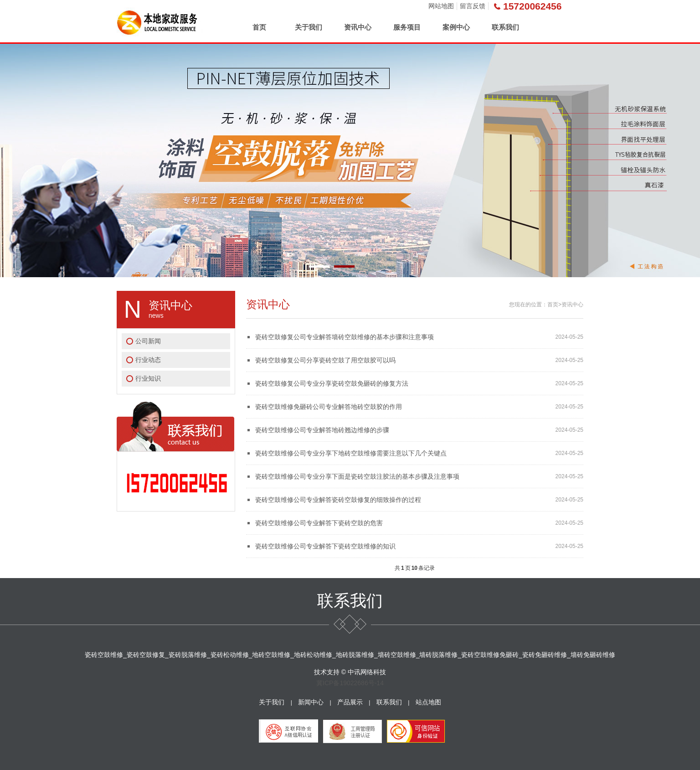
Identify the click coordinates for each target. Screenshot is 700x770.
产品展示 (350, 702)
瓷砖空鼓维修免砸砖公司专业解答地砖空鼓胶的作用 (329, 407)
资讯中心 (358, 27)
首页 (259, 27)
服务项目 (407, 27)
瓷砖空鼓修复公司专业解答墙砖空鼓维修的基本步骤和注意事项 (345, 337)
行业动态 (148, 360)
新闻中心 (311, 702)
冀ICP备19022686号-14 (350, 683)
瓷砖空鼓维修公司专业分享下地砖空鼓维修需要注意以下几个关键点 (351, 453)
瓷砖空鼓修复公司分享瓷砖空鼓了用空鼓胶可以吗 (325, 360)
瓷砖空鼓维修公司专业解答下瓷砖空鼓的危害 (319, 523)
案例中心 (456, 27)
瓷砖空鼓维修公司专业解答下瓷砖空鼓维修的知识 (325, 546)
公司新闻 (148, 341)
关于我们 (309, 27)
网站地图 (441, 6)
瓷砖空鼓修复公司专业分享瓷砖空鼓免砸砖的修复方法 (332, 383)
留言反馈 (473, 6)
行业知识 (148, 378)
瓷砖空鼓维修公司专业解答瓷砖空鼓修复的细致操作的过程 (338, 500)
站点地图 (428, 702)
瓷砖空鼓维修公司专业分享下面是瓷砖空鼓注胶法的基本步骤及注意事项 (357, 476)
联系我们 (505, 27)
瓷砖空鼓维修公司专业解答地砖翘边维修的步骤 (322, 430)
